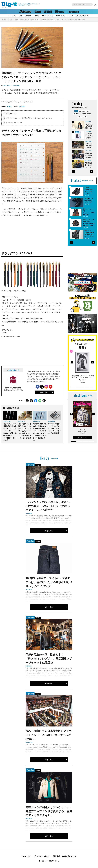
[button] (73, 172)
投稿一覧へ (44, 392)
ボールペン (19, 102)
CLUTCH (77, 114)
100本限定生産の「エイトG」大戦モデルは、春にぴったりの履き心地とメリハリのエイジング (49, 582)
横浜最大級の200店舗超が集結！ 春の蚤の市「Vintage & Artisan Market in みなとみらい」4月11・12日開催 (89, 155)
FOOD (70, 16)
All (76, 111)
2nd (88, 111)
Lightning (82, 111)
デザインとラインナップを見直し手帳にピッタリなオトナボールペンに (28, 118)
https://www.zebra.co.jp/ (11, 336)
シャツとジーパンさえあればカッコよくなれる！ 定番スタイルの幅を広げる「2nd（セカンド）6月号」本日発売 (89, 136)
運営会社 (57, 856)
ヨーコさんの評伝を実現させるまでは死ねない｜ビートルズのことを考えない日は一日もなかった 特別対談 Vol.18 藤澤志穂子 (89, 126)
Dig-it (10, 19)
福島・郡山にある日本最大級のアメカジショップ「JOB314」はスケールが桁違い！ (49, 735)
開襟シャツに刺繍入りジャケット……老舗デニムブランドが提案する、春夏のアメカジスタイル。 (49, 811)
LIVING (37, 16)
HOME (4, 19)
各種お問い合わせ (69, 856)
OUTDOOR (61, 16)
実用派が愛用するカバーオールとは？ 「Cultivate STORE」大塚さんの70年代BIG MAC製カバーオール (89, 165)
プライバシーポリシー (42, 856)
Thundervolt (82, 117)
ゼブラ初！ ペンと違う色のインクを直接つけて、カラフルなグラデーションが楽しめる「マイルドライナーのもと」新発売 (25, 431)
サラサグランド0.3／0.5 (12, 122)
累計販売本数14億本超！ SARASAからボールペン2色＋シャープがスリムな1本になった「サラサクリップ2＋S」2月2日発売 (40, 432)
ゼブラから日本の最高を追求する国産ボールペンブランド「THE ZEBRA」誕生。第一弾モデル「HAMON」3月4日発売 (10, 432)
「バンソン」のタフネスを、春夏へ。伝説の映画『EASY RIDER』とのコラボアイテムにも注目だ (49, 506)
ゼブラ (10, 102)
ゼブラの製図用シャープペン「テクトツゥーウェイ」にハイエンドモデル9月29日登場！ (54, 429)
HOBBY (28, 16)
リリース (29, 102)
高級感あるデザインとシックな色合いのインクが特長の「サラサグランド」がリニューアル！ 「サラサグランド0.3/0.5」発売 (50, 19)
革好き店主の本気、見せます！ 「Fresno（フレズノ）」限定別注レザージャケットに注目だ (49, 658)
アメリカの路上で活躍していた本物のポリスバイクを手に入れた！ (89, 146)
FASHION (12, 16)
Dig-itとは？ (27, 856)
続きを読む (49, 531)
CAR (21, 16)
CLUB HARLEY (86, 114)
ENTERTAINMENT (82, 16)
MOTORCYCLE (48, 16)
